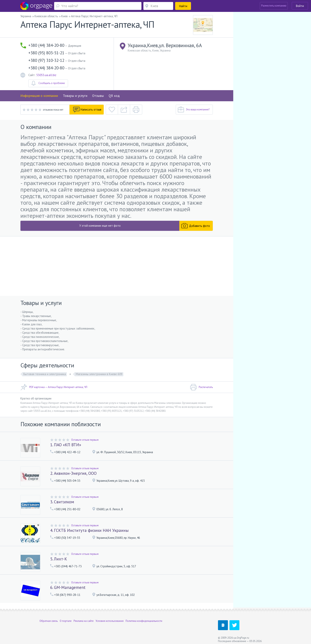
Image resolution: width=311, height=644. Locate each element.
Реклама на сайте (84, 619)
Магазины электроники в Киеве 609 (99, 374)
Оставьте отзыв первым (85, 440)
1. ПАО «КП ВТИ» (66, 445)
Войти (300, 6)
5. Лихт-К (59, 559)
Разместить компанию (274, 6)
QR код (114, 96)
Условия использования (110, 619)
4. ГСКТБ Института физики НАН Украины (89, 530)
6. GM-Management (68, 587)
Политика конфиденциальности (144, 619)
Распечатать (201, 387)
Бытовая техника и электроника (45, 374)
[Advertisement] (117, 266)
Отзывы (98, 96)
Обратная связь (49, 619)
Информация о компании (39, 96)
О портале (66, 619)
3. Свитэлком (62, 502)
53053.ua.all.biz (46, 75)
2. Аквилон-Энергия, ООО (73, 473)
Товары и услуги (75, 96)
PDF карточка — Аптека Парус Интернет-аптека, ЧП (54, 387)
